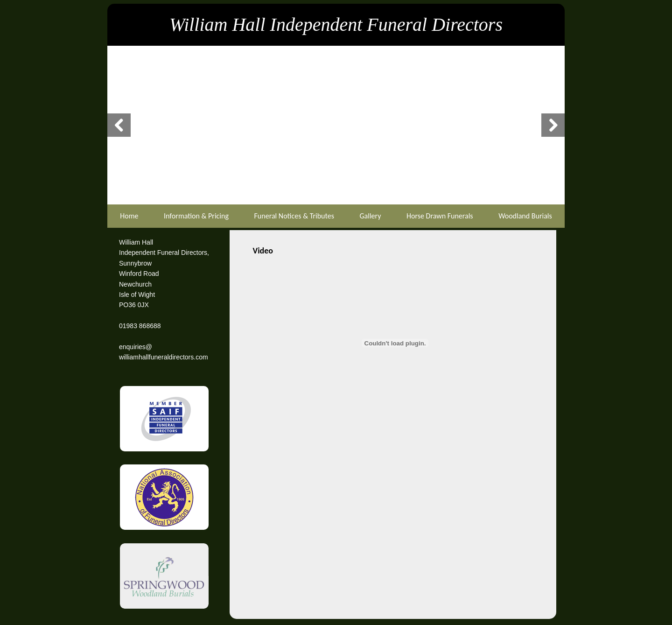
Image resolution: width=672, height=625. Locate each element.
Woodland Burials (525, 216)
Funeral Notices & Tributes (294, 216)
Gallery (370, 216)
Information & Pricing (196, 216)
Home (129, 216)
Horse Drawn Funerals (440, 216)
